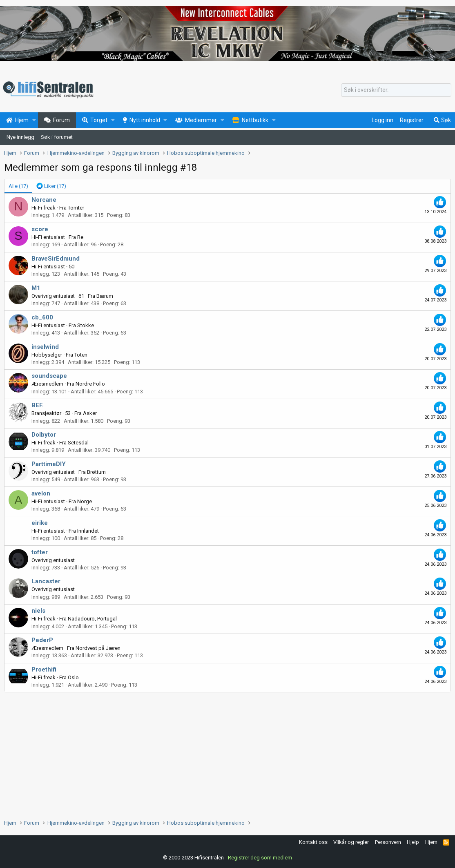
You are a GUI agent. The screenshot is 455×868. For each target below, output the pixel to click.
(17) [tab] (18, 186)
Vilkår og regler (351, 842)
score (40, 229)
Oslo (73, 677)
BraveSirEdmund (56, 259)
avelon (41, 493)
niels (38, 611)
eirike (40, 523)
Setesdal (78, 443)
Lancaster (46, 581)
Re (80, 237)
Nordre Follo (90, 384)
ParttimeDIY (49, 464)
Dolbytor (44, 435)
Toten (81, 355)
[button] (34, 120)
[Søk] (396, 90)
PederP (42, 640)
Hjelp (413, 842)
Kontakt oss (313, 842)
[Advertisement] (227, 754)
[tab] (51, 186)
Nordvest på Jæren (98, 648)
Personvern (388, 842)
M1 (36, 288)
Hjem (431, 842)
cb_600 (42, 317)
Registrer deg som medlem (260, 858)
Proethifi (44, 669)
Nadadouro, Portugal (92, 619)
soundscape (49, 376)
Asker (90, 413)
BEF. (38, 405)
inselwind (45, 347)
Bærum (105, 296)
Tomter (76, 208)
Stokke (86, 325)
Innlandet (88, 531)
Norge (85, 501)
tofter (40, 552)
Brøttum (96, 472)
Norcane (44, 200)
